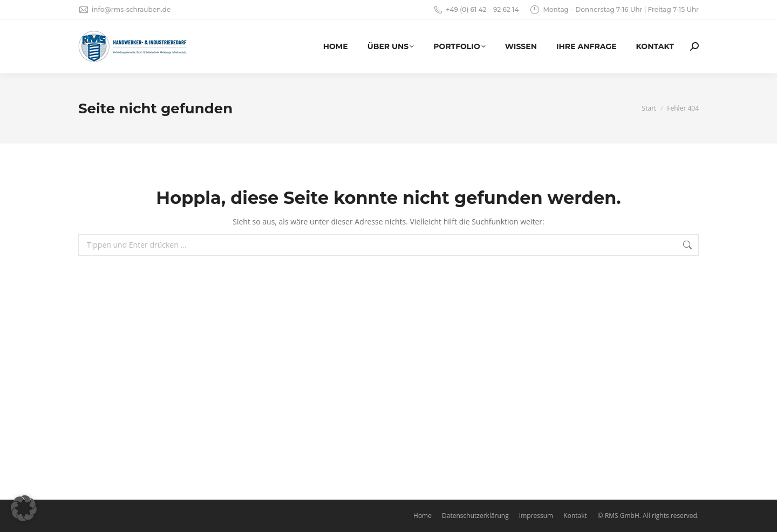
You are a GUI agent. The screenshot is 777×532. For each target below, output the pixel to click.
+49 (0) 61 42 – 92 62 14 (476, 10)
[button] (24, 508)
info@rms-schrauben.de (124, 10)
